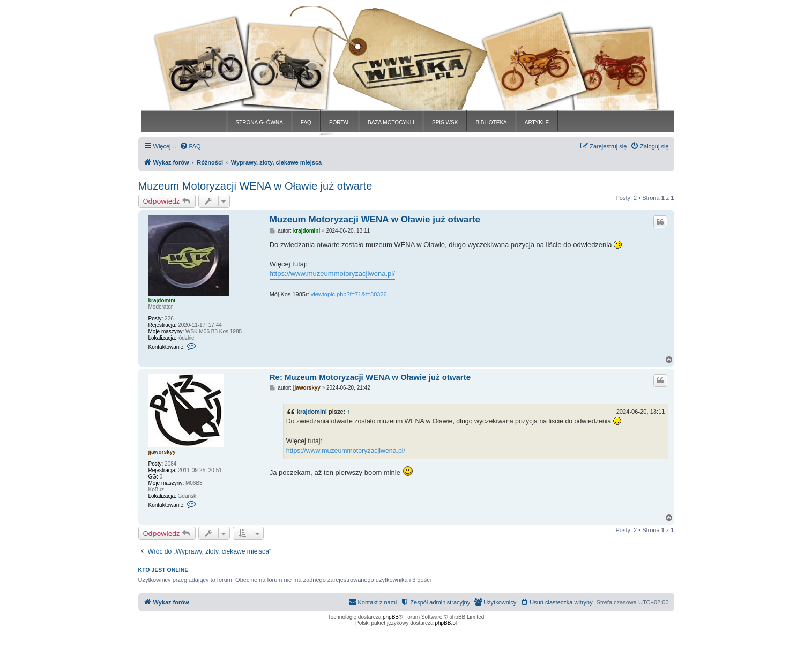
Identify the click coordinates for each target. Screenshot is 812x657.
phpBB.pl (446, 623)
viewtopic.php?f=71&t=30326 (349, 294)
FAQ (306, 122)
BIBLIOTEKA (491, 122)
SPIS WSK (445, 122)
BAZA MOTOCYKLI (391, 122)
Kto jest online (163, 570)
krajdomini (162, 300)
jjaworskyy (162, 452)
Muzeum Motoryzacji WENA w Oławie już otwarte (255, 186)
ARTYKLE (537, 122)
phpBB (391, 617)
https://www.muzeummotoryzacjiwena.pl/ (332, 274)
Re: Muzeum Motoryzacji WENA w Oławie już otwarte (370, 377)
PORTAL (340, 122)
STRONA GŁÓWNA (259, 122)
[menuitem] (190, 146)
